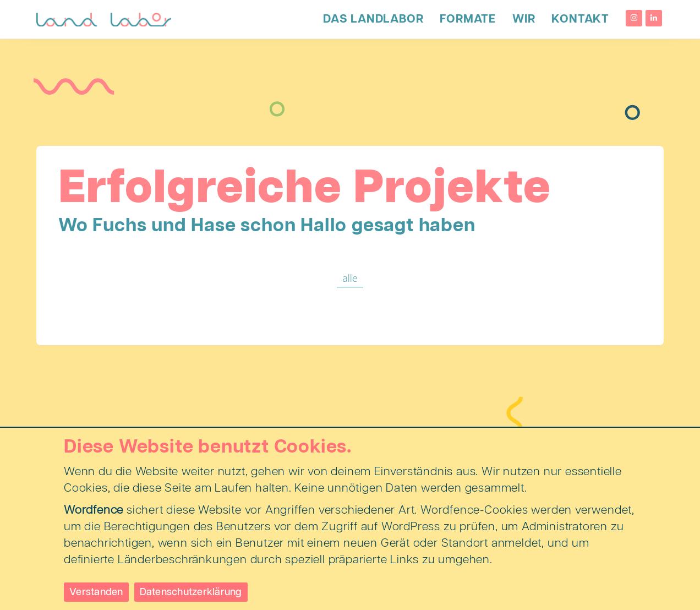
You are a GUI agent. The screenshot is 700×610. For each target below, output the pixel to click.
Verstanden (96, 592)
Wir (524, 19)
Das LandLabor (373, 19)
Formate (468, 19)
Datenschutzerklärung (191, 592)
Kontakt (580, 19)
